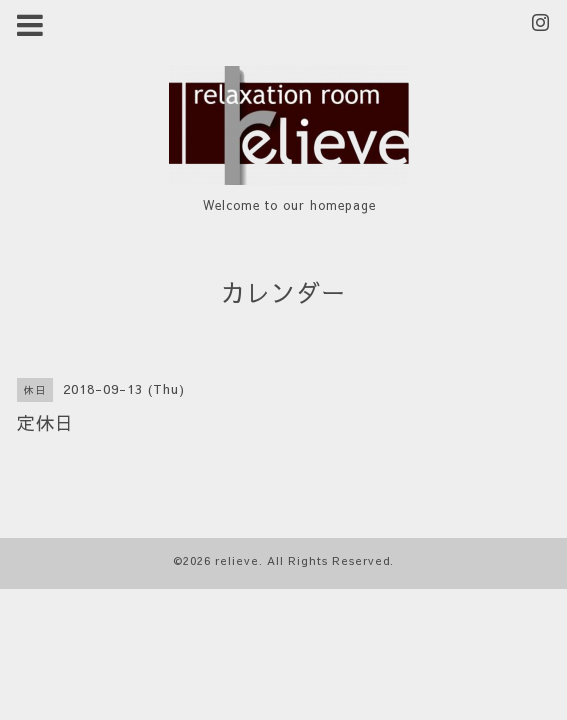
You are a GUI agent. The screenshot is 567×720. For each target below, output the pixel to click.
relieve (237, 560)
